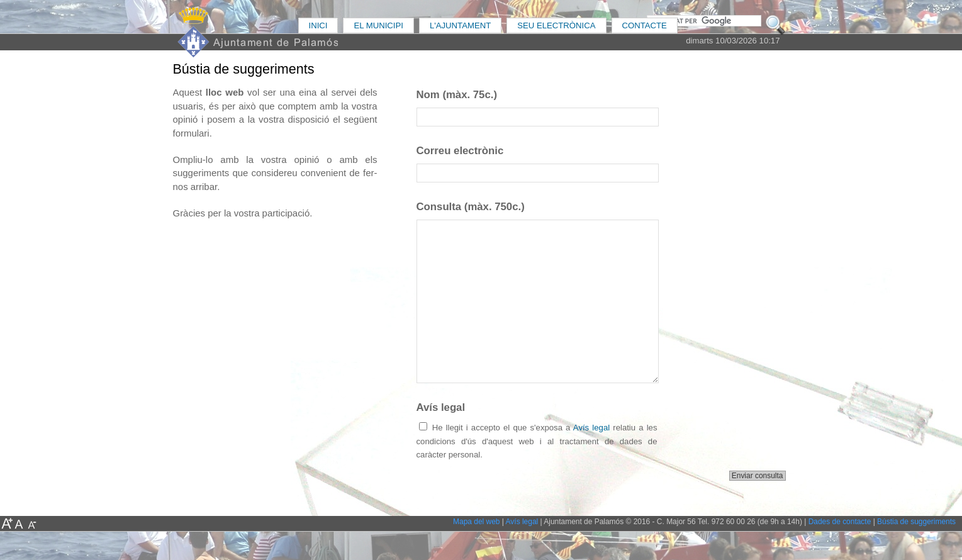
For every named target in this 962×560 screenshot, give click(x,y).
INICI (318, 25)
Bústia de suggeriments (916, 522)
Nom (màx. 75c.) (457, 95)
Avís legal (441, 407)
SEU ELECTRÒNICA (556, 25)
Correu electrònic (460, 151)
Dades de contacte (840, 522)
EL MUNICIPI (378, 25)
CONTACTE (645, 25)
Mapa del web (476, 522)
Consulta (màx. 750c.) (471, 207)
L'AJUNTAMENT (460, 25)
